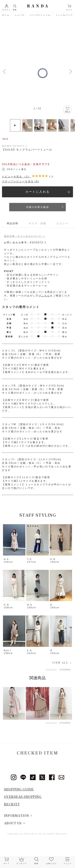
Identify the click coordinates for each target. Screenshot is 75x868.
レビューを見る (16, 176)
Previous (4, 71)
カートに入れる (38, 192)
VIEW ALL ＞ (62, 663)
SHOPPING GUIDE (19, 789)
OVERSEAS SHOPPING (23, 797)
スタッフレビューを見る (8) (20, 181)
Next (71, 71)
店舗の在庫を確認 (37, 207)
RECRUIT (12, 804)
